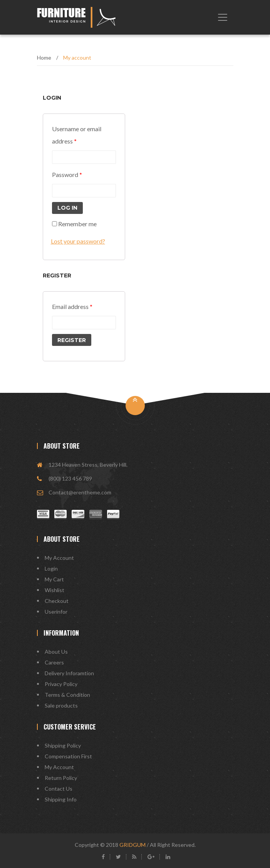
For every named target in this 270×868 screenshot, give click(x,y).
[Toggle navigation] (223, 17)
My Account (59, 558)
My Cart (54, 579)
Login (51, 568)
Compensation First (68, 756)
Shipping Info (61, 799)
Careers (54, 662)
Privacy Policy (61, 684)
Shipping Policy (63, 745)
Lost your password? (78, 241)
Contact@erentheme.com (80, 492)
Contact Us (59, 789)
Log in (67, 208)
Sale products (61, 705)
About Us (56, 652)
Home (44, 58)
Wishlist (55, 590)
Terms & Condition (67, 695)
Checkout (57, 601)
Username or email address (77, 135)
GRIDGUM (132, 845)
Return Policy (61, 778)
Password (67, 174)
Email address (72, 306)
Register (72, 340)
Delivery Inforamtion (69, 673)
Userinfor (56, 612)
